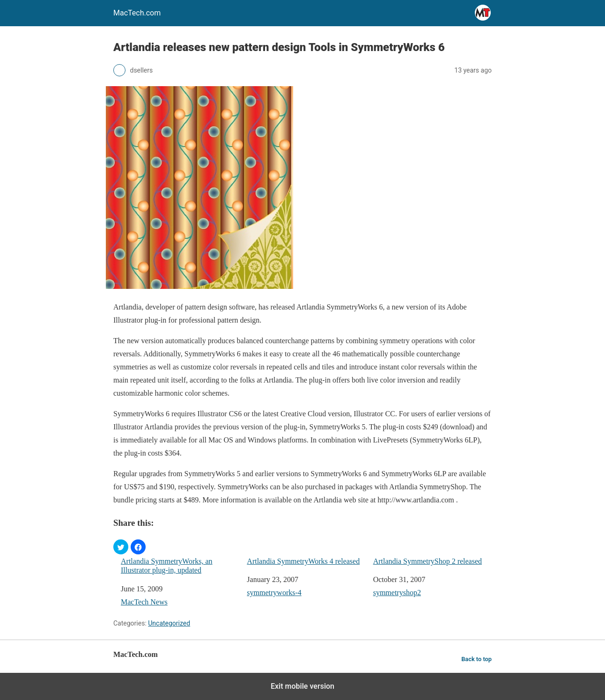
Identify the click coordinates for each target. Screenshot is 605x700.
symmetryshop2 (397, 593)
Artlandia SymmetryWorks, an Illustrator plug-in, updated (167, 566)
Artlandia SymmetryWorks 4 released (303, 561)
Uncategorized (169, 623)
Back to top (476, 659)
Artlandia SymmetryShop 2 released (428, 561)
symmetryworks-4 (274, 593)
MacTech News (144, 602)
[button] (121, 547)
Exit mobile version (302, 686)
